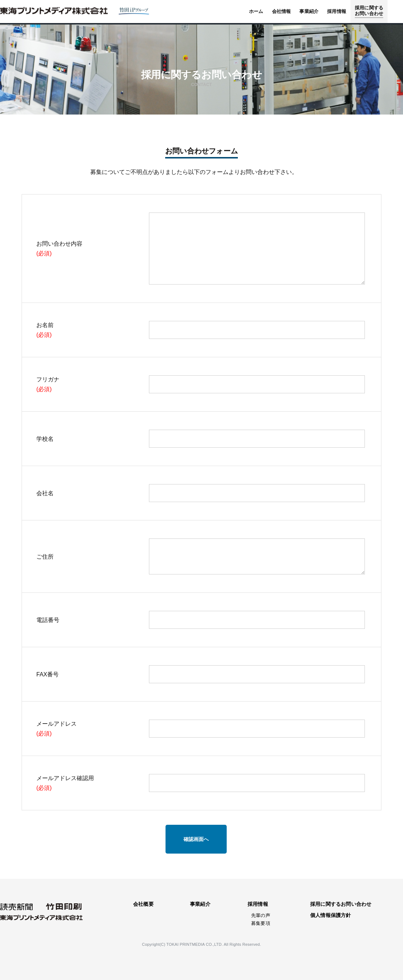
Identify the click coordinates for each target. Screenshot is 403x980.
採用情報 (258, 904)
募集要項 (261, 923)
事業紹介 (200, 904)
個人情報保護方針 (331, 915)
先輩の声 (261, 915)
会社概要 (143, 904)
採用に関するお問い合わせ (341, 904)
